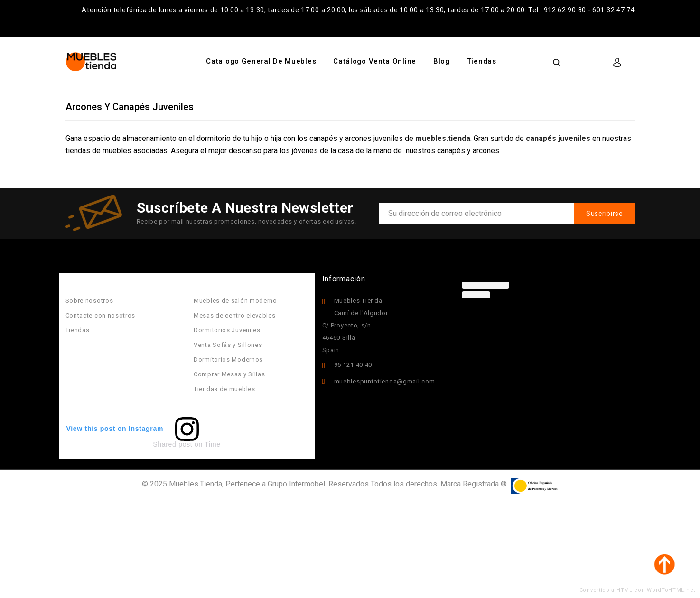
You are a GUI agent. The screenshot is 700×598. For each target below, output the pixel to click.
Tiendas (482, 61)
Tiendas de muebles (224, 389)
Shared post (173, 444)
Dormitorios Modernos (228, 360)
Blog (442, 61)
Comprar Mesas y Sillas (229, 374)
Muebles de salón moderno (235, 301)
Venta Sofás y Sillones (228, 345)
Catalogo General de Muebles (261, 61)
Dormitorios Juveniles (227, 330)
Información (344, 279)
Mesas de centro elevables (235, 315)
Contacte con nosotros (101, 315)
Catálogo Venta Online (375, 61)
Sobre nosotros (89, 301)
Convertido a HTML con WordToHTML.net (637, 590)
